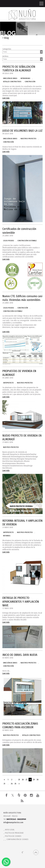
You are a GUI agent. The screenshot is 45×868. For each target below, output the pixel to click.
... (15, 780)
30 (37, 780)
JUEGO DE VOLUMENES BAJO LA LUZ (22, 131)
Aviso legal (10, 830)
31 (4, 784)
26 (23, 780)
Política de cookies (13, 836)
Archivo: (22, 58)
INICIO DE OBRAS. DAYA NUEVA (20, 655)
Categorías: (22, 51)
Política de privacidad (14, 833)
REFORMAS (7, 536)
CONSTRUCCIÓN (30, 82)
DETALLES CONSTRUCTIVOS (12, 82)
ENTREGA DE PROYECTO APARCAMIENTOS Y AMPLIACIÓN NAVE (21, 602)
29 (34, 780)
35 (15, 784)
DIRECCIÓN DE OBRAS (10, 78)
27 (26, 780)
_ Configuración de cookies (17, 839)
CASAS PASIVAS (9, 241)
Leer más (6, 98)
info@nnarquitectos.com (13, 822)
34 (12, 784)
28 (30, 780)
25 (19, 780)
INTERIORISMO (25, 78)
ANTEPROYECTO (8, 383)
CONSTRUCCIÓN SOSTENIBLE (27, 241)
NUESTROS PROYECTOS (28, 139)
